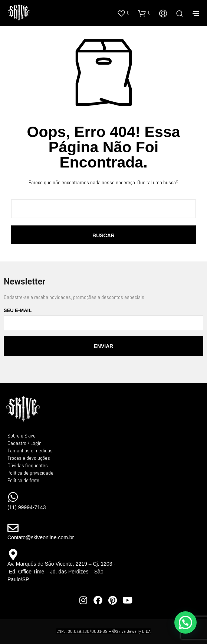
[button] (123, 13)
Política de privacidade (30, 473)
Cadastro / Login (24, 443)
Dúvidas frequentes (28, 465)
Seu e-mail (103, 319)
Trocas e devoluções (29, 458)
